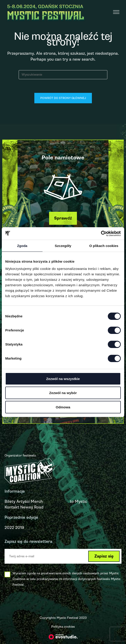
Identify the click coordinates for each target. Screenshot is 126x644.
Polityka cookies (63, 627)
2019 (20, 528)
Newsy (27, 507)
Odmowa (63, 407)
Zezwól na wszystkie (63, 379)
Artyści (23, 501)
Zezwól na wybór (63, 393)
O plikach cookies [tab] (104, 246)
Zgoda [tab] (22, 246)
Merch (37, 501)
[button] (63, 218)
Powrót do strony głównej (63, 98)
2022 (9, 528)
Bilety (10, 501)
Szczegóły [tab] (63, 246)
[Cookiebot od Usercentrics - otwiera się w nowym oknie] (101, 234)
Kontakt (12, 507)
